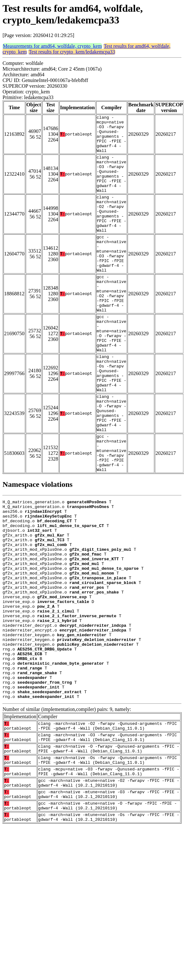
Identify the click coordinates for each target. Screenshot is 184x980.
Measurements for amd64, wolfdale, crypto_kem (52, 46)
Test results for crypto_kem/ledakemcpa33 (72, 52)
